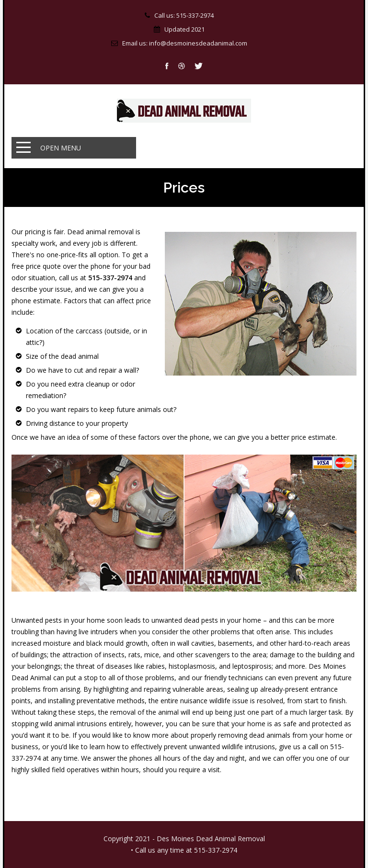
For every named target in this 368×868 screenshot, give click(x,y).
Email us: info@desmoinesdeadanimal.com (185, 43)
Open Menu (61, 148)
